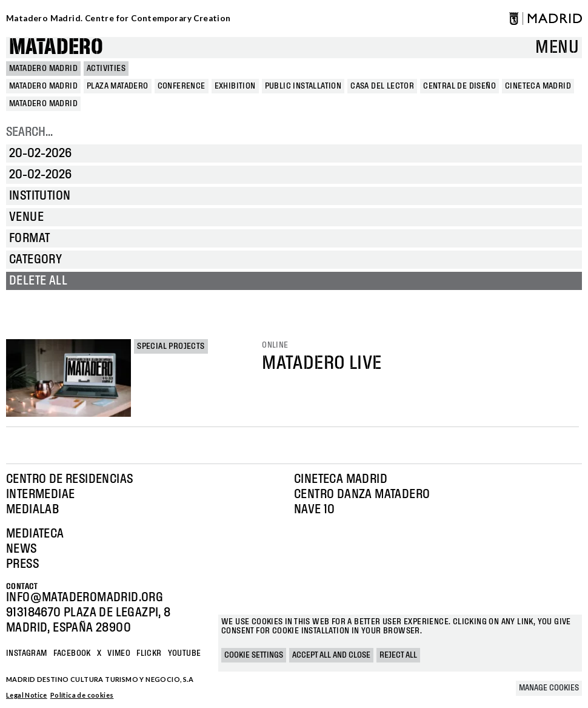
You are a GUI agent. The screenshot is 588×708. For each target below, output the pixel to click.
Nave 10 (315, 510)
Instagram (27, 653)
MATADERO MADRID (43, 69)
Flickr (149, 653)
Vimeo (119, 653)
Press (22, 564)
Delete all (38, 281)
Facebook (72, 653)
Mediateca (35, 534)
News (22, 549)
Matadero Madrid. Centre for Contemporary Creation (119, 18)
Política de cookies (82, 695)
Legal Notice (27, 695)
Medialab (32, 510)
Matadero (56, 48)
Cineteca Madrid (341, 479)
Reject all (398, 655)
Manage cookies (549, 688)
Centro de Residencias (69, 479)
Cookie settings (254, 655)
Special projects (171, 346)
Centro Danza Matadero (362, 494)
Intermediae (40, 494)
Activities (106, 69)
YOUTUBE (185, 653)
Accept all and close (331, 655)
